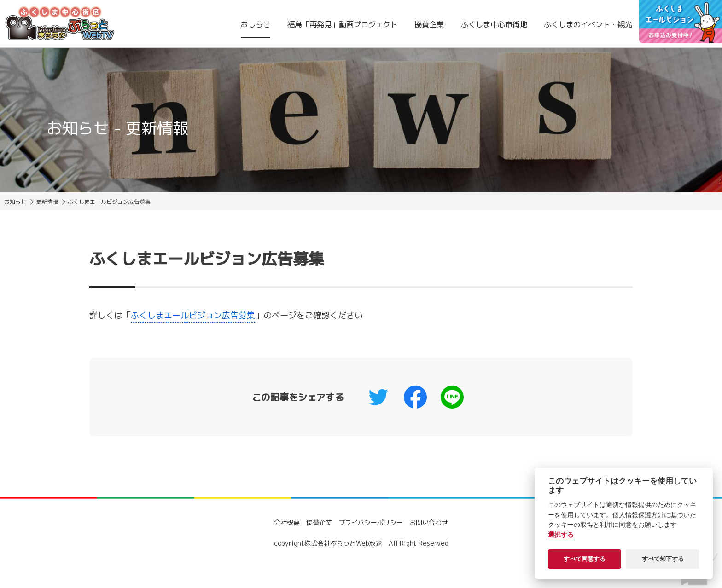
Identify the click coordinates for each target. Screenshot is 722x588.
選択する (561, 535)
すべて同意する (585, 559)
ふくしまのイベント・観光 (588, 24)
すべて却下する (663, 559)
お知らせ (15, 202)
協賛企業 (429, 24)
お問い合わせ (429, 522)
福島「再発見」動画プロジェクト (343, 24)
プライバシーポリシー (371, 522)
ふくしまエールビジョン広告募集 (193, 315)
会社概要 (287, 522)
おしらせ (256, 24)
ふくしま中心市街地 (494, 24)
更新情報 (47, 202)
